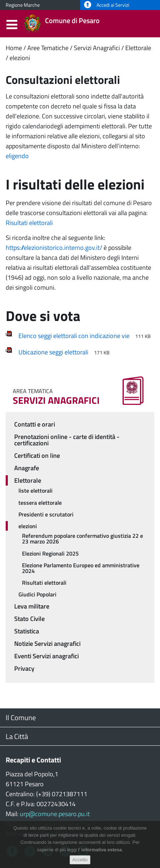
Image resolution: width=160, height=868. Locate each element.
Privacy (24, 668)
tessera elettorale (40, 503)
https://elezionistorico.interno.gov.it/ (54, 248)
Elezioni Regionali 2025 (50, 553)
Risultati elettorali (29, 223)
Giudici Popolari (37, 594)
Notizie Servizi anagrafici (47, 644)
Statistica (27, 631)
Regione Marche (23, 5)
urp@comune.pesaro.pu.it (55, 814)
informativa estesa (101, 851)
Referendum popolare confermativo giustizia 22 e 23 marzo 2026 (82, 539)
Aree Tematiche (48, 48)
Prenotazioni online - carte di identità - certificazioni (67, 440)
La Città (17, 736)
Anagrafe (27, 468)
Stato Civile (29, 619)
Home (14, 48)
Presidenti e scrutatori (46, 514)
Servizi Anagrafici (97, 48)
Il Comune (21, 717)
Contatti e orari (35, 424)
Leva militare (32, 606)
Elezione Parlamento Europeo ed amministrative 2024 (81, 568)
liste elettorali (35, 491)
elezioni (20, 58)
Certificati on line (37, 456)
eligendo (17, 156)
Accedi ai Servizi (107, 5)
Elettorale (138, 48)
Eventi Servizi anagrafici (46, 656)
